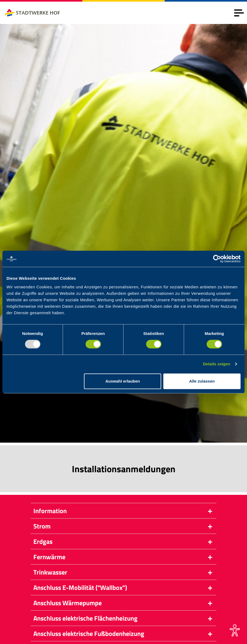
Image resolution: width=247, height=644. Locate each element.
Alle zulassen (202, 381)
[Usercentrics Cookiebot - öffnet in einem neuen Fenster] (217, 259)
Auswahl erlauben (123, 381)
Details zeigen (216, 364)
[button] (123, 511)
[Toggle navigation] (239, 13)
